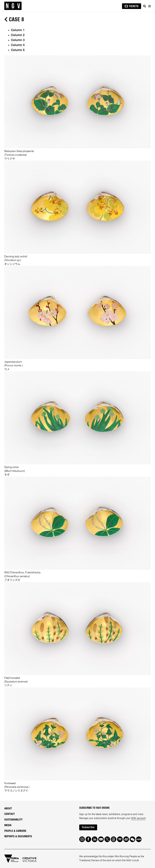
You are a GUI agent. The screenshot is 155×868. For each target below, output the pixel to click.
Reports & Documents (18, 836)
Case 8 (14, 20)
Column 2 (18, 35)
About (8, 809)
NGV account (138, 818)
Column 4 (18, 45)
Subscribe (88, 827)
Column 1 (18, 30)
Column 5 (18, 50)
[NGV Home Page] (13, 6)
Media (8, 825)
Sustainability (13, 820)
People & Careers (15, 831)
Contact (10, 814)
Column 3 (18, 40)
